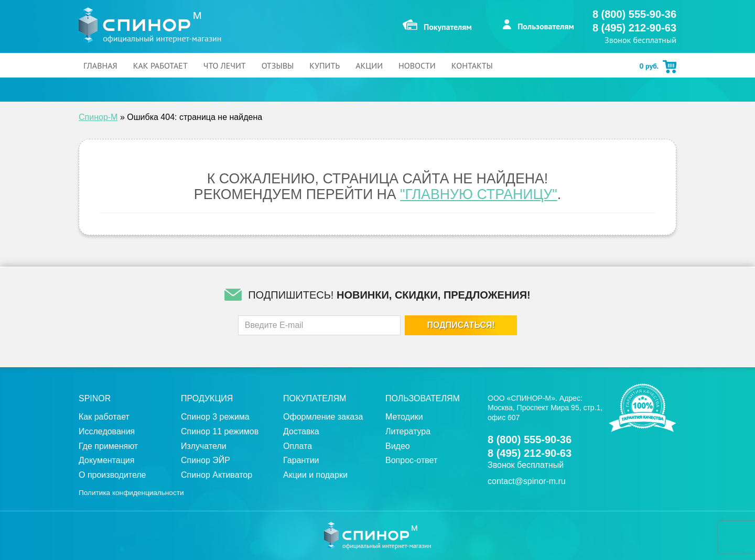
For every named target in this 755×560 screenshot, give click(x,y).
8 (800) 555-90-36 (634, 14)
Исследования (107, 431)
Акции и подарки (315, 475)
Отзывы (278, 65)
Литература (408, 431)
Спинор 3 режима (215, 417)
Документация (106, 460)
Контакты (472, 65)
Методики (404, 417)
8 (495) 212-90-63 (634, 28)
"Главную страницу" (479, 194)
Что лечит (225, 65)
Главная (100, 65)
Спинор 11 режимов (220, 431)
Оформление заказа (323, 417)
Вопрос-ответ (411, 460)
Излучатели (204, 446)
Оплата (298, 446)
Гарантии (301, 460)
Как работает (160, 65)
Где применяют (108, 446)
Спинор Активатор (217, 475)
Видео (398, 446)
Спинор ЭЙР (206, 460)
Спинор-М (98, 117)
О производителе (112, 475)
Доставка (301, 431)
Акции (369, 65)
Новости (417, 65)
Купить (325, 65)
